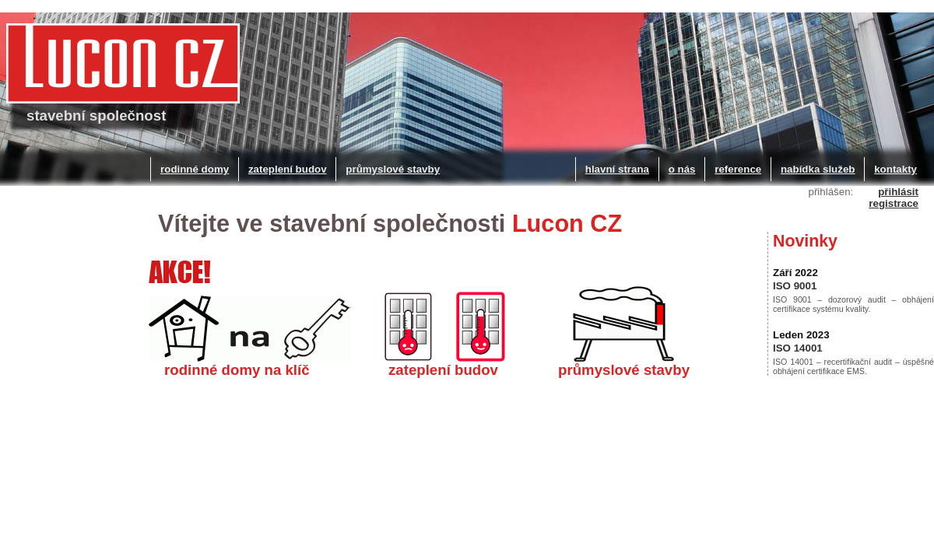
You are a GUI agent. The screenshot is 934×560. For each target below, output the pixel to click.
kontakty (895, 169)
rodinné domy (195, 169)
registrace (894, 203)
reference (738, 169)
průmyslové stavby (393, 169)
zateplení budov (288, 169)
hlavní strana (617, 169)
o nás (682, 169)
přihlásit (898, 192)
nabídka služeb (818, 169)
